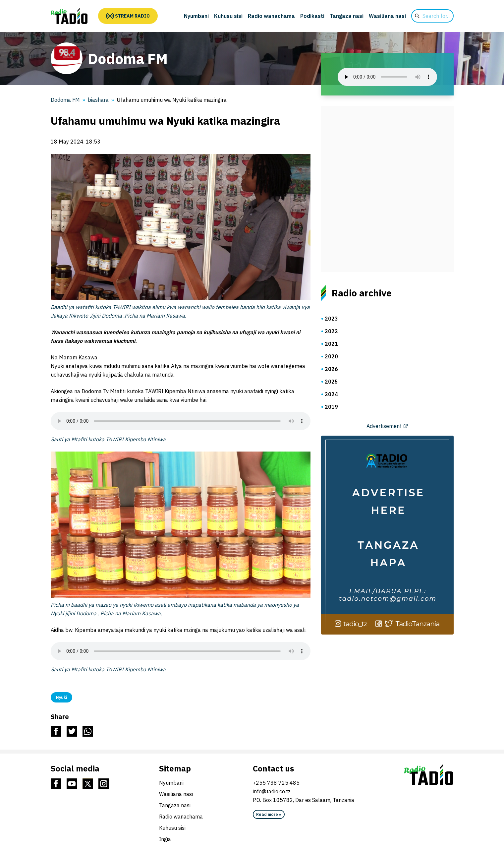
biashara (98, 100)
